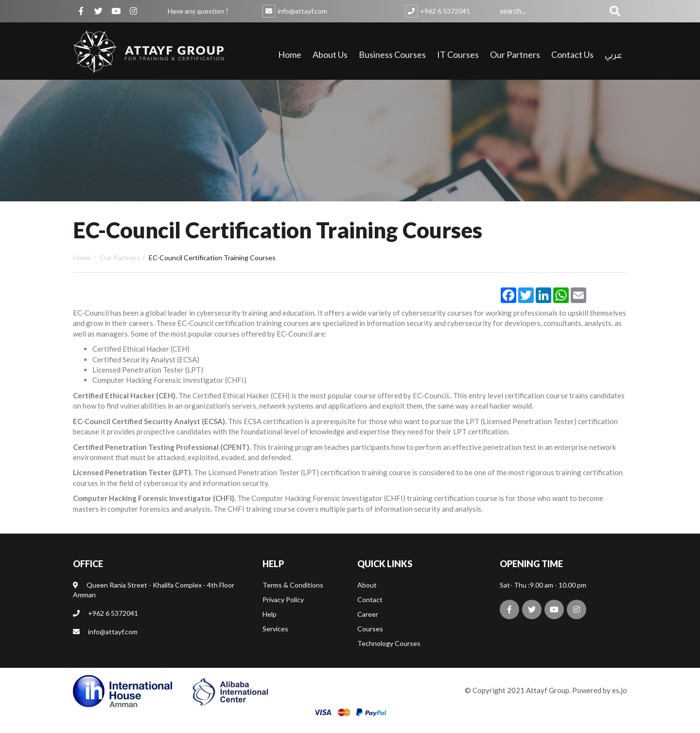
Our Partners (515, 54)
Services (275, 640)
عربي (613, 56)
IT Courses (458, 54)
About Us (330, 54)
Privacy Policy (283, 611)
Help (270, 625)
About (367, 596)
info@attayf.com (302, 11)
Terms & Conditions (293, 596)
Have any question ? (198, 11)
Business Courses (392, 54)
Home (290, 54)
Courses (370, 640)
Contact (370, 611)
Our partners (120, 258)
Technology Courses (389, 654)
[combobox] (551, 11)
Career (368, 625)
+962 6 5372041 (445, 11)
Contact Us (572, 54)
